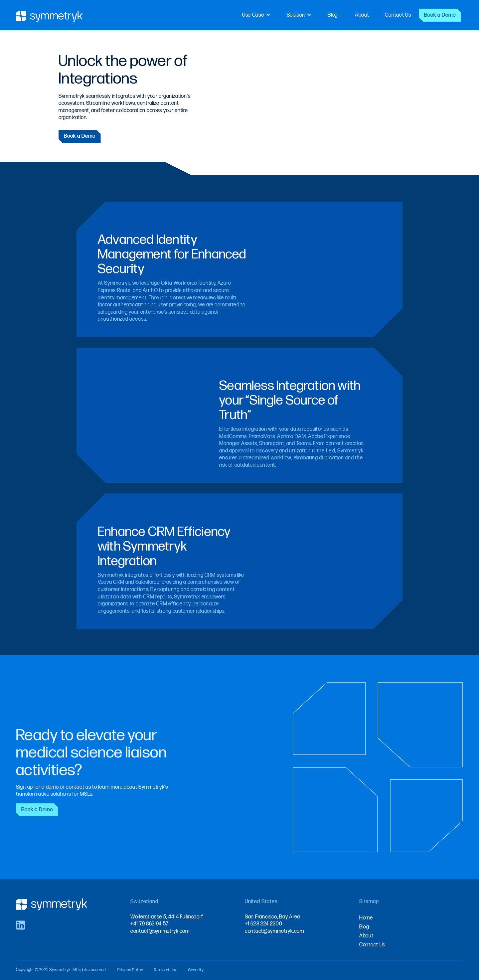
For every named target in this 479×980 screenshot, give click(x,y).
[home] (50, 15)
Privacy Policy (130, 970)
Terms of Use (165, 970)
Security (196, 970)
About (362, 15)
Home (366, 918)
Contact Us (398, 15)
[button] (256, 15)
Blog (333, 15)
